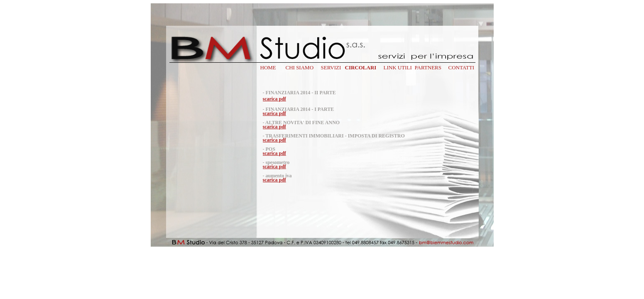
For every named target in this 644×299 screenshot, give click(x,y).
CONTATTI (462, 67)
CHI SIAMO (300, 67)
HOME (268, 67)
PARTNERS (428, 67)
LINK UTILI (398, 67)
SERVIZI (331, 67)
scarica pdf (274, 99)
